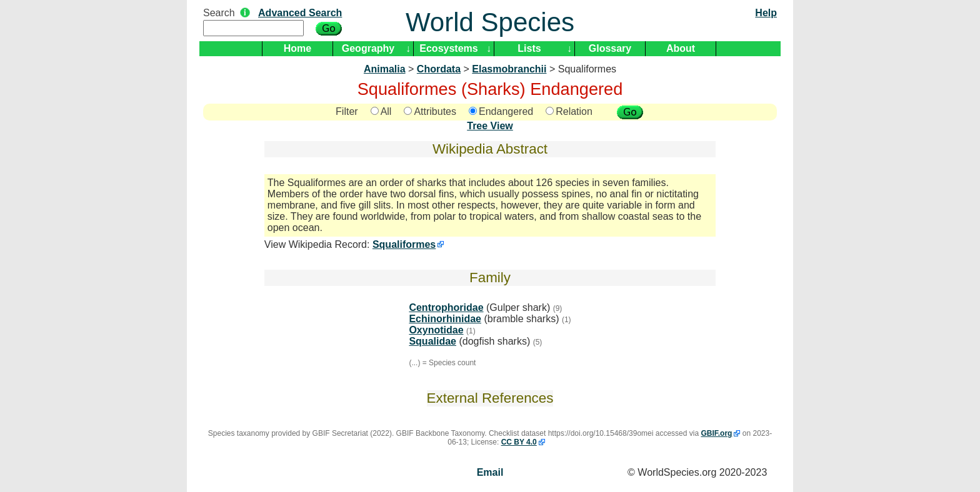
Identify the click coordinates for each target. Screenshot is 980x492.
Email (490, 472)
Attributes (430, 111)
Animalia (385, 69)
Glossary (610, 48)
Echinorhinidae (445, 319)
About (681, 48)
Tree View (490, 126)
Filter (347, 111)
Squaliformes (404, 244)
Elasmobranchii (509, 69)
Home (297, 48)
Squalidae (432, 341)
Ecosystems (448, 48)
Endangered (501, 111)
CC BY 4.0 (519, 442)
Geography (368, 48)
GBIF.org (716, 433)
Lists (529, 48)
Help (766, 13)
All (381, 111)
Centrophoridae (446, 307)
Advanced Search (300, 13)
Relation (569, 111)
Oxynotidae (436, 330)
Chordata (439, 69)
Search (219, 13)
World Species (490, 22)
